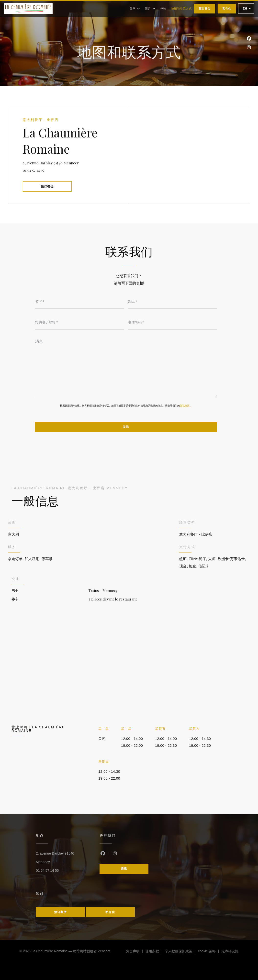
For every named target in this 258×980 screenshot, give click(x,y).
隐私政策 (185, 405)
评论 (163, 9)
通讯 (124, 869)
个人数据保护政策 (181, 952)
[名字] (80, 301)
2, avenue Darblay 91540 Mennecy (66, 162)
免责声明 (136, 952)
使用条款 (155, 952)
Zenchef (104, 951)
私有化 (227, 9)
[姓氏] (173, 301)
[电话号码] (173, 322)
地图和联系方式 (181, 9)
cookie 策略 (210, 952)
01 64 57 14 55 (33, 170)
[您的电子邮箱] (80, 322)
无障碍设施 (230, 952)
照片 (150, 9)
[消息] (126, 366)
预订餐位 (205, 9)
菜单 (135, 9)
